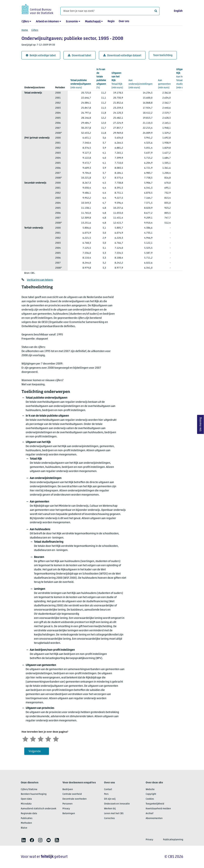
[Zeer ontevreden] (25, 739)
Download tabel (80, 55)
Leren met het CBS (114, 814)
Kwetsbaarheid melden (158, 809)
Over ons (124, 21)
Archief (150, 814)
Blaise (24, 828)
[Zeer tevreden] (56, 739)
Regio (111, 21)
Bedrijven (68, 789)
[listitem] (24, 840)
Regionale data (29, 814)
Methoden (26, 823)
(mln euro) (81, 84)
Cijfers (25, 22)
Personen (67, 804)
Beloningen (69, 814)
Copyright (151, 794)
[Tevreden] (48, 739)
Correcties (109, 818)
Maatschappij (93, 22)
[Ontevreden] (33, 739)
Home (25, 30)
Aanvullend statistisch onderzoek (39, 809)
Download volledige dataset (122, 55)
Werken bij (110, 809)
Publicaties (27, 818)
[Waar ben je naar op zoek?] (110, 11)
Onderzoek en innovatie (117, 804)
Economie (72, 22)
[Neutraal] (41, 739)
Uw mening (201, 424)
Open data (26, 799)
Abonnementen (154, 818)
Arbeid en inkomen (47, 22)
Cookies (150, 799)
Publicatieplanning (173, 840)
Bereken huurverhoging (34, 794)
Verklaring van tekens (40, 280)
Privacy (66, 809)
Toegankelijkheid (155, 804)
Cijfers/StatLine (29, 789)
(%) (101, 78)
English (178, 11)
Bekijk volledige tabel (41, 55)
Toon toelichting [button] (163, 55)
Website (150, 789)
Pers (106, 794)
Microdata (26, 804)
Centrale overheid (72, 794)
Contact (108, 789)
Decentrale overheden (75, 799)
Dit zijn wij (110, 799)
